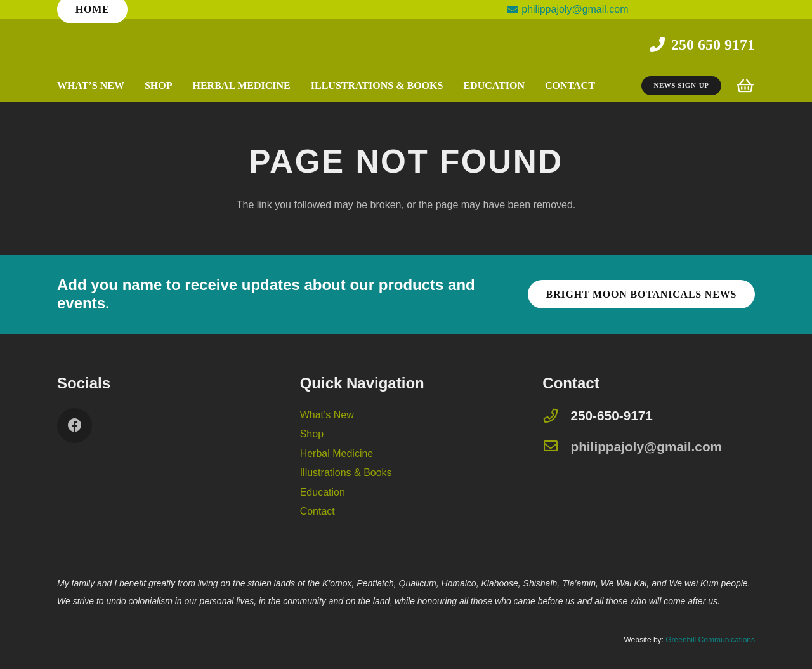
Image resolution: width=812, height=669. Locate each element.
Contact (318, 511)
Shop (312, 434)
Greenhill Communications (710, 640)
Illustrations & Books (346, 473)
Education (323, 492)
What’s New (327, 415)
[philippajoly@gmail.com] (556, 447)
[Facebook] (75, 426)
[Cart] (745, 86)
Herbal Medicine (337, 454)
